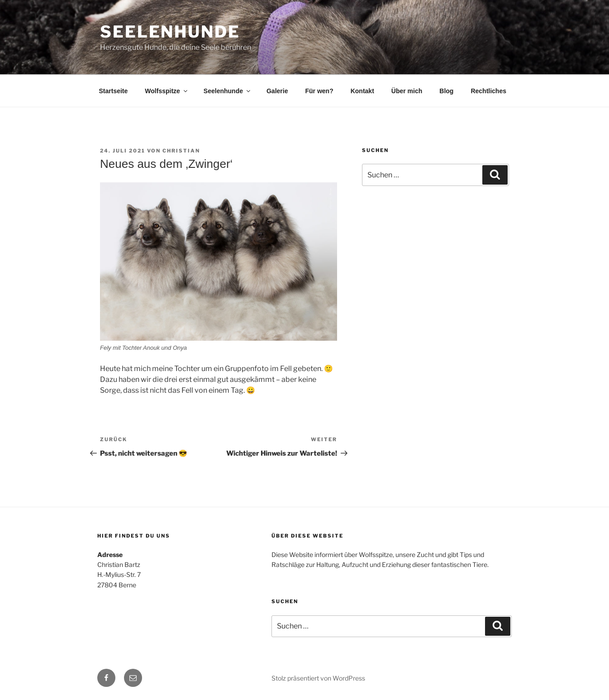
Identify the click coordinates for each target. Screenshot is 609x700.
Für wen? (319, 91)
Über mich (407, 91)
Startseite (114, 91)
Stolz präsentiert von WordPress (318, 678)
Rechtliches (488, 91)
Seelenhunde (170, 32)
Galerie (277, 91)
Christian (181, 151)
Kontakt (362, 91)
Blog (446, 91)
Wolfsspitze (167, 91)
